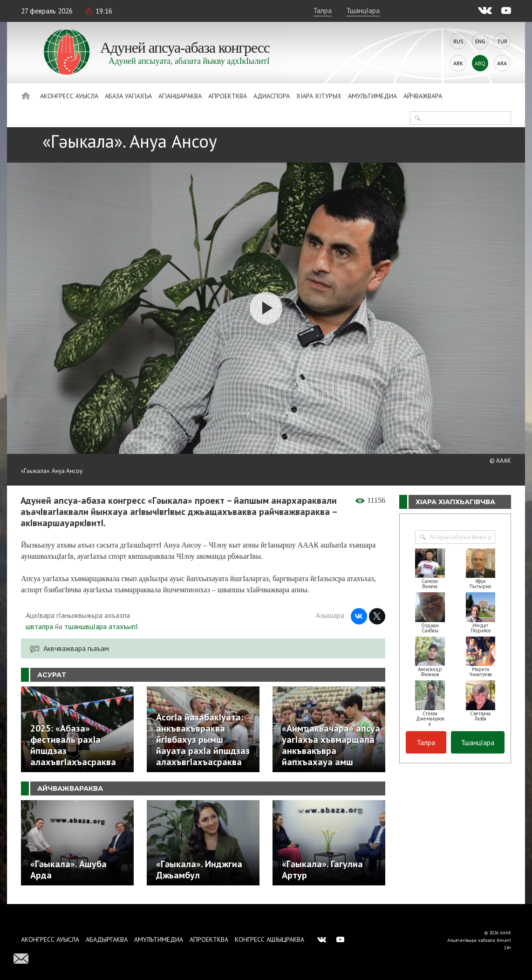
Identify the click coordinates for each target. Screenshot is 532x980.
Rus (458, 41)
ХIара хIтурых (319, 96)
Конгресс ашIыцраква (269, 939)
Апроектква (228, 96)
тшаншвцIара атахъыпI (101, 626)
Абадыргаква (107, 939)
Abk (458, 63)
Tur (502, 41)
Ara (502, 63)
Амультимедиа (372, 96)
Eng (480, 41)
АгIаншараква (180, 96)
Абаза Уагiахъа (128, 96)
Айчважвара (423, 96)
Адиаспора (272, 96)
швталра (39, 626)
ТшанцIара (363, 10)
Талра (322, 10)
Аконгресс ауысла (69, 96)
